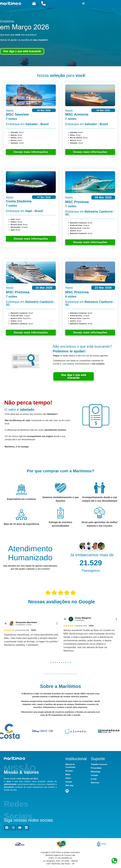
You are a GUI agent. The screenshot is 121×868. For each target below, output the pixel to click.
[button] (83, 3)
